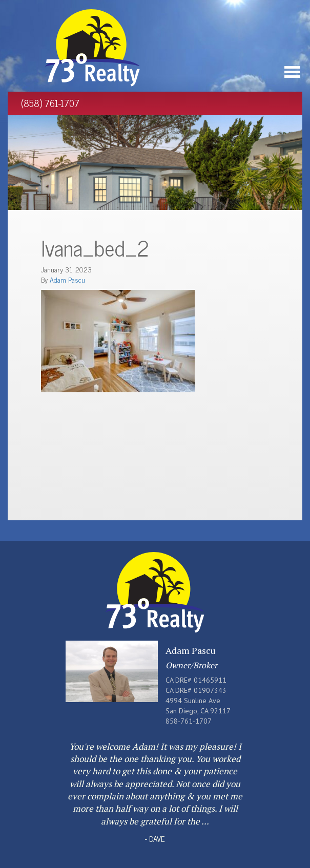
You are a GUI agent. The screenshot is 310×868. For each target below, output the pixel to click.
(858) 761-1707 (50, 103)
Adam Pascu (67, 279)
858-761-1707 (189, 721)
